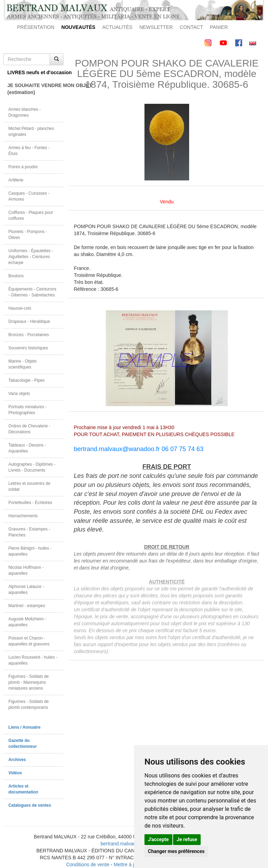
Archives (17, 760)
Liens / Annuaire (24, 727)
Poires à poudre (23, 167)
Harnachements (23, 516)
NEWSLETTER (156, 27)
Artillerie (16, 180)
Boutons (16, 276)
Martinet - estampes (27, 606)
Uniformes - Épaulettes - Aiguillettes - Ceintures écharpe (31, 257)
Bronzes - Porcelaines (29, 335)
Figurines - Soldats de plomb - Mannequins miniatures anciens (29, 682)
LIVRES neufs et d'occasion (35, 72)
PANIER (219, 27)
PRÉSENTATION (36, 27)
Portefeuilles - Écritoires (30, 503)
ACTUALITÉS (117, 27)
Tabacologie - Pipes (27, 380)
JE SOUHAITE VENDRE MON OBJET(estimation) (35, 89)
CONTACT (191, 27)
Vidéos (15, 773)
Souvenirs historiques (28, 348)
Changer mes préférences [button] (176, 851)
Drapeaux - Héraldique (29, 321)
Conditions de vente (88, 865)
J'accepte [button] (158, 839)
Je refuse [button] (187, 839)
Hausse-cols (20, 308)
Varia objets (19, 394)
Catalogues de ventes (30, 805)
